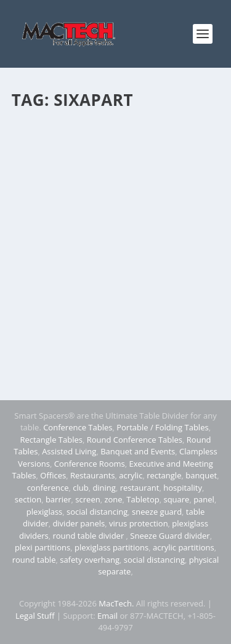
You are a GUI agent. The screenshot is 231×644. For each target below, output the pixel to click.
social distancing (97, 512)
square (176, 499)
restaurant (140, 488)
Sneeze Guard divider (170, 536)
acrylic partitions (184, 547)
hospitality (183, 488)
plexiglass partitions (111, 547)
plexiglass (45, 512)
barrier (59, 499)
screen (87, 499)
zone (113, 499)
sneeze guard (157, 512)
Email (107, 616)
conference (48, 488)
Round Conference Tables (135, 440)
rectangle (164, 475)
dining (104, 488)
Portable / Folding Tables (162, 427)
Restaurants (93, 475)
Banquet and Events (138, 451)
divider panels (79, 523)
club (80, 488)
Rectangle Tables (51, 440)
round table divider (89, 536)
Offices (53, 475)
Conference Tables (78, 427)
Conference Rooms (90, 464)
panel (204, 499)
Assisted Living (69, 451)
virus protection (139, 523)
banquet (201, 475)
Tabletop (143, 499)
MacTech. (116, 603)
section (28, 499)
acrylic (131, 475)
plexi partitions (43, 547)
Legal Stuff (35, 616)
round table (34, 560)
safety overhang (90, 560)
